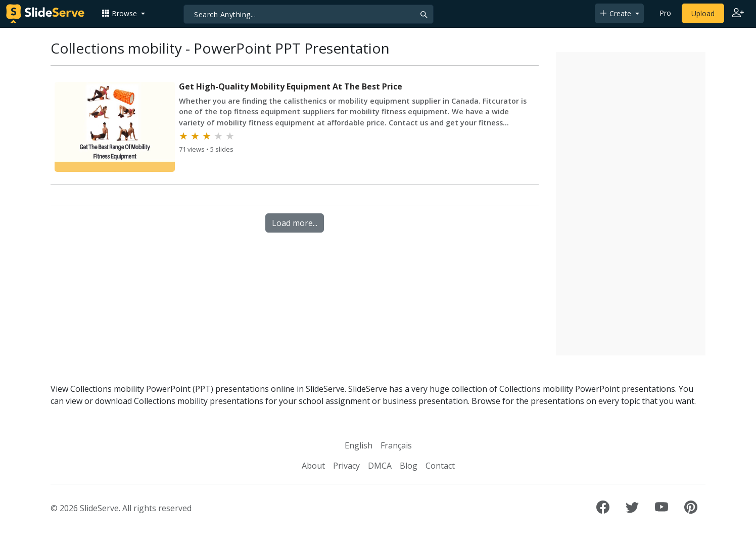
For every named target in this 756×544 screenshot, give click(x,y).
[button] (123, 13)
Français (396, 445)
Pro (665, 13)
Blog (409, 466)
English (359, 445)
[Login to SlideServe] (738, 14)
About (313, 466)
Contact (440, 466)
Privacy (346, 466)
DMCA (380, 466)
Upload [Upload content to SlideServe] (703, 13)
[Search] (309, 14)
